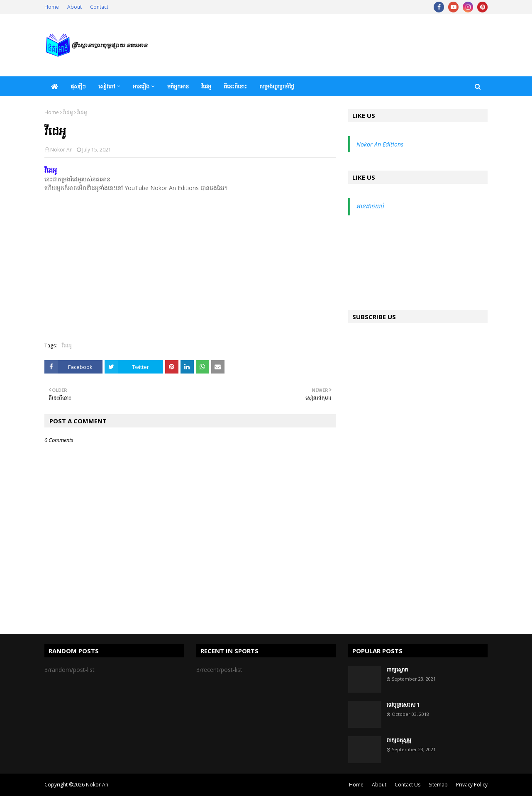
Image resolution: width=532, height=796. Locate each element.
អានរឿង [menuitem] (141, 86)
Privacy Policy (472, 785)
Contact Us (408, 785)
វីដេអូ (68, 112)
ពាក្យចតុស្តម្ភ (399, 740)
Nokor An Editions (380, 144)
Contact (99, 7)
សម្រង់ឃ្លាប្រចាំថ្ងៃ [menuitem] (277, 86)
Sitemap (438, 785)
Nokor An (61, 150)
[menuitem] (54, 86)
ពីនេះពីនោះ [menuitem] (235, 86)
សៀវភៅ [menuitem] (107, 86)
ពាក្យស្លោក (397, 669)
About (74, 7)
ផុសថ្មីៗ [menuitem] (78, 86)
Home (52, 7)
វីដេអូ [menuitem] (206, 86)
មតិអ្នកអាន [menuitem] (178, 86)
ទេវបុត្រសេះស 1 (403, 705)
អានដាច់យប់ (370, 206)
